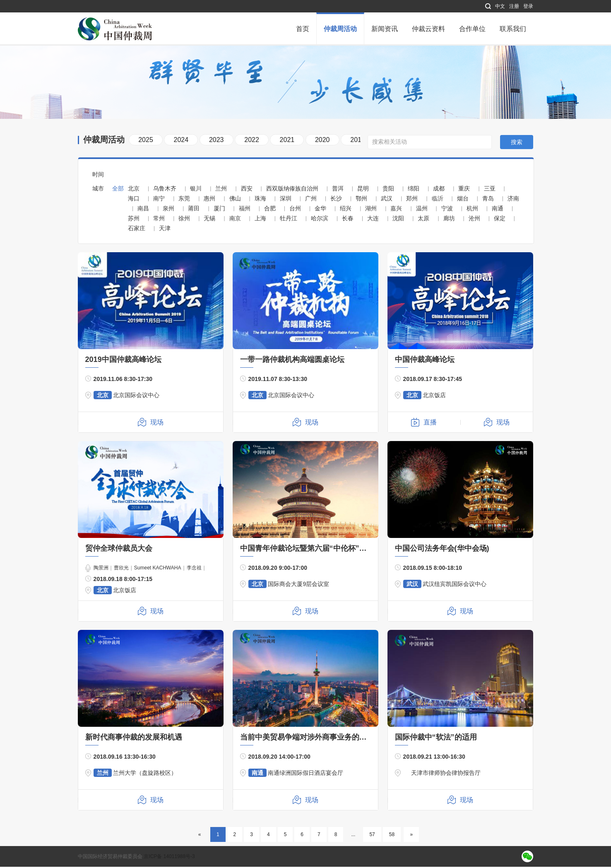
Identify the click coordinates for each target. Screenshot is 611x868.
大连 (373, 219)
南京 (235, 219)
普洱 (338, 190)
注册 (514, 6)
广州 (311, 200)
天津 (165, 229)
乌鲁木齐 (165, 190)
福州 (245, 210)
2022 (252, 141)
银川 (196, 190)
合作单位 (472, 29)
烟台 (463, 200)
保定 (500, 219)
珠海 (260, 200)
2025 (146, 141)
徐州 (184, 219)
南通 (498, 210)
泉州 (168, 210)
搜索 (517, 144)
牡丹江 (289, 219)
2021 (287, 141)
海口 (134, 200)
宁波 (447, 210)
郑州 (412, 200)
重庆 (464, 190)
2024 (181, 141)
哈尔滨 (320, 219)
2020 (322, 141)
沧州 (474, 219)
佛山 (235, 200)
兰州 (221, 190)
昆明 (363, 190)
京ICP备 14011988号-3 (169, 858)
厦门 (219, 210)
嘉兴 (396, 210)
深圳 (286, 200)
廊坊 (449, 219)
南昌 (143, 210)
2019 (358, 141)
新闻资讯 (385, 29)
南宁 (159, 200)
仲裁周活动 (340, 29)
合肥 (270, 210)
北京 (134, 190)
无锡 (209, 219)
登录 (528, 6)
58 (392, 836)
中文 (500, 6)
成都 (439, 190)
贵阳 (388, 190)
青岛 (488, 200)
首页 (303, 29)
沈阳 (398, 219)
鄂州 (361, 200)
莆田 (194, 210)
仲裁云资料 (428, 29)
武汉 (387, 200)
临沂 (438, 200)
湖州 (371, 210)
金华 (320, 210)
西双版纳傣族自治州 (292, 190)
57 (372, 836)
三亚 (490, 190)
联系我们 (513, 29)
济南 (513, 200)
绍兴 (346, 210)
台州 (295, 210)
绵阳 (414, 190)
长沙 (336, 200)
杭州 (472, 210)
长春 (348, 219)
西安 (247, 190)
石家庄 (137, 229)
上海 (260, 219)
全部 (118, 190)
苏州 (134, 219)
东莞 (184, 200)
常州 (159, 219)
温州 (422, 210)
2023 (216, 141)
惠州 (209, 200)
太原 (423, 219)
